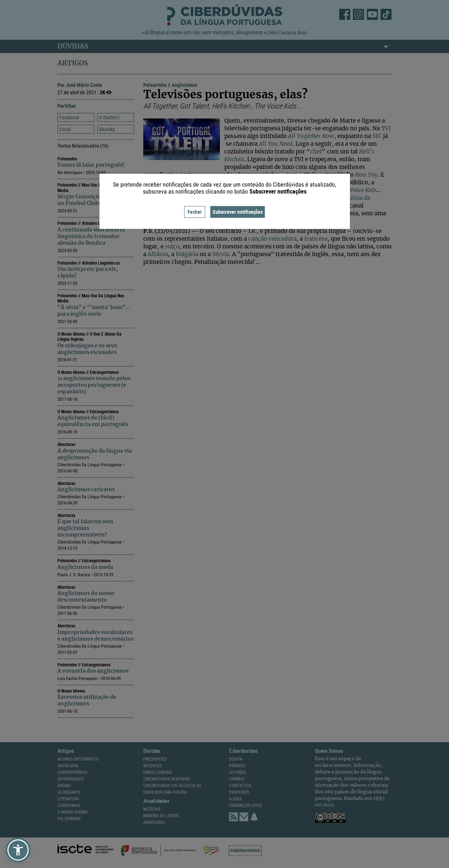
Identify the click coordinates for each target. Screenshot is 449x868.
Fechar (195, 212)
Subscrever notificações (238, 212)
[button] (18, 850)
